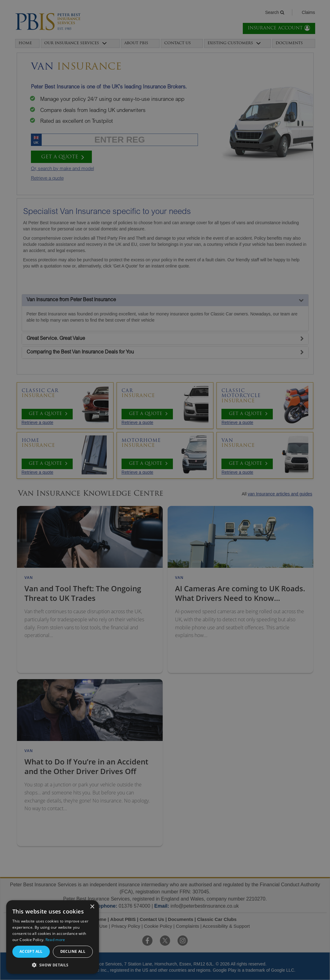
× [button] (92, 907)
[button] (53, 965)
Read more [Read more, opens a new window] (55, 940)
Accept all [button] (31, 951)
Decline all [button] (73, 951)
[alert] (165, 490)
